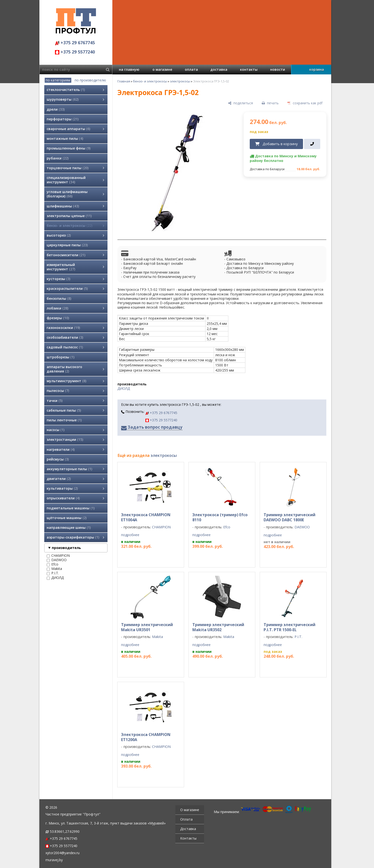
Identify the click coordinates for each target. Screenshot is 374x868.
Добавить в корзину (280, 144)
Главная (124, 81)
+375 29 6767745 (75, 43)
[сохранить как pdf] (305, 103)
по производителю (90, 80)
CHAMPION (58, 556)
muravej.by (54, 860)
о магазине (162, 69)
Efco (53, 564)
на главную (129, 69)
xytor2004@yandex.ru (62, 853)
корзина (317, 69)
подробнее (130, 535)
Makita (54, 569)
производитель (66, 548)
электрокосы (180, 81)
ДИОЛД (55, 578)
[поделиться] (240, 103)
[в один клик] (312, 144)
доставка (219, 69)
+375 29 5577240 (75, 52)
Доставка (188, 829)
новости (278, 69)
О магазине (190, 810)
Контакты (188, 838)
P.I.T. (53, 573)
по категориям (58, 80)
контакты (249, 69)
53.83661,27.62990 (65, 831)
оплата (191, 69)
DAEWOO (57, 560)
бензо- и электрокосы (150, 81)
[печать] (270, 103)
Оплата (186, 819)
